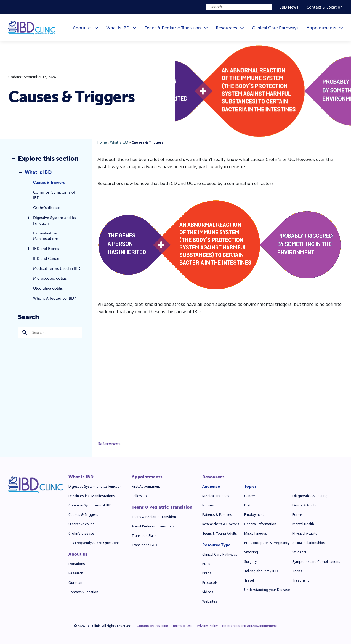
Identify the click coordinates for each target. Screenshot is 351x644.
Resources (213, 477)
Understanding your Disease (267, 590)
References (109, 444)
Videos (208, 592)
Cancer (250, 496)
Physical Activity (305, 533)
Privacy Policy (207, 626)
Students (300, 552)
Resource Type (216, 545)
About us (78, 554)
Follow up (139, 496)
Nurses (208, 505)
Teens (297, 571)
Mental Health (303, 524)
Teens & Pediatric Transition (162, 507)
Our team (76, 583)
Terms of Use (182, 626)
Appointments (147, 477)
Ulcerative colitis (48, 288)
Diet (247, 505)
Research (76, 573)
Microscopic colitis (50, 279)
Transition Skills (144, 536)
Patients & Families (217, 515)
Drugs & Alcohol (305, 505)
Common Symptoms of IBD (54, 195)
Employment (254, 515)
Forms (298, 515)
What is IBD (38, 172)
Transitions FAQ (144, 545)
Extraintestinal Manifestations (46, 236)
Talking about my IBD (261, 571)
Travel (249, 580)
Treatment (301, 580)
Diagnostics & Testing (310, 496)
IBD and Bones (46, 249)
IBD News (289, 7)
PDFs (206, 564)
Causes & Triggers (49, 182)
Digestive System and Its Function (54, 221)
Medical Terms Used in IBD (57, 269)
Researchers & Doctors (221, 524)
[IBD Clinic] (32, 28)
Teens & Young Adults (220, 533)
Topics (250, 486)
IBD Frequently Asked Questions (94, 543)
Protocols (210, 583)
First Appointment (146, 486)
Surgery (250, 562)
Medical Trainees (216, 496)
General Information (260, 524)
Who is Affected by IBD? (54, 298)
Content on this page (152, 626)
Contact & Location (325, 7)
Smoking (251, 552)
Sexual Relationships (309, 543)
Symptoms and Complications (316, 562)
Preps (207, 573)
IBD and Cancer (47, 259)
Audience (211, 486)
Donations (77, 564)
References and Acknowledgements (250, 626)
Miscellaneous (256, 533)
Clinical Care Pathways (220, 554)
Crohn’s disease (47, 208)
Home (102, 142)
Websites (210, 601)
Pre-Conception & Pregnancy (267, 543)
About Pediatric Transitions (153, 526)
